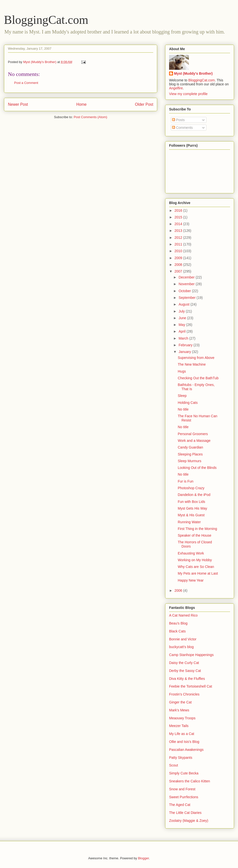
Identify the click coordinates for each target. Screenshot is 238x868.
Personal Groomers (193, 434)
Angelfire (176, 88)
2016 (179, 210)
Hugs (182, 371)
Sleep (182, 396)
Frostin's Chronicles (184, 694)
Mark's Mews (179, 710)
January (185, 352)
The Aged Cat (180, 805)
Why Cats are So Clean (196, 567)
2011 (179, 244)
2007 (179, 271)
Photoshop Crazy (191, 488)
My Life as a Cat (182, 734)
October (185, 291)
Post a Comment (26, 83)
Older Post (144, 104)
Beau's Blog (178, 623)
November (187, 284)
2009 (179, 258)
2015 (179, 217)
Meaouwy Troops (182, 718)
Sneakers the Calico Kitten (190, 781)
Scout (174, 765)
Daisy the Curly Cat (184, 663)
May (182, 325)
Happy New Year (191, 580)
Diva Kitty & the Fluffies (187, 679)
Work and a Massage (194, 441)
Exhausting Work (191, 553)
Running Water (189, 522)
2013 (179, 231)
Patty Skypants (181, 758)
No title (183, 409)
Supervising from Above (196, 358)
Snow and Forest (182, 789)
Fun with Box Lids (192, 502)
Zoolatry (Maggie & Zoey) (189, 821)
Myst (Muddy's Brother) (193, 73)
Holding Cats (188, 403)
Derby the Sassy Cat (185, 671)
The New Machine (192, 364)
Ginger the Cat (180, 702)
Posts (178, 120)
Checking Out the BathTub (198, 378)
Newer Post (18, 104)
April (182, 331)
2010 (179, 251)
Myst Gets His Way (193, 508)
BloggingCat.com (46, 20)
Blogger (143, 858)
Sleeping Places (190, 454)
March (184, 338)
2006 (179, 590)
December (187, 277)
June (183, 318)
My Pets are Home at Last (198, 573)
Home (82, 104)
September (187, 298)
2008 (179, 265)
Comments (182, 128)
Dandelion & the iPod (194, 495)
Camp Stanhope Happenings (191, 655)
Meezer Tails (179, 726)
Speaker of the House (194, 535)
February (186, 345)
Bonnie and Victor (183, 639)
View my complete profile (188, 94)
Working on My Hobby (195, 560)
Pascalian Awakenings (186, 750)
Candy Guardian (190, 447)
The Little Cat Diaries (185, 813)
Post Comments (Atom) (90, 117)
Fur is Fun (186, 481)
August (184, 304)
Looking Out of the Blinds (197, 468)
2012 (179, 238)
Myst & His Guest (191, 515)
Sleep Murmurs (190, 461)
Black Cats (177, 631)
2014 (179, 224)
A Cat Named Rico (183, 615)
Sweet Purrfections (184, 797)
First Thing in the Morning (197, 529)
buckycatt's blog (181, 647)
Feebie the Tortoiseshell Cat (191, 686)
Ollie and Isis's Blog (184, 742)
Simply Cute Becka (184, 773)
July (182, 311)
